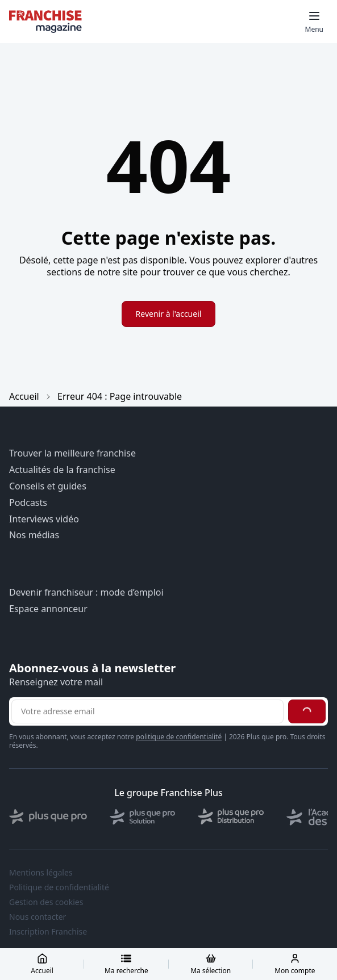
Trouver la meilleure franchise (72, 453)
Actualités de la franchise (62, 470)
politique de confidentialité (179, 737)
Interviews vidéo (44, 519)
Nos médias (34, 535)
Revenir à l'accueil (169, 314)
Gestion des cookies (46, 902)
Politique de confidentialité (59, 887)
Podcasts (28, 503)
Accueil (24, 396)
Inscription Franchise (48, 932)
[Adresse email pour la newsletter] (147, 711)
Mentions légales (41, 873)
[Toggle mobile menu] (314, 22)
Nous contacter (38, 917)
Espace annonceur (48, 609)
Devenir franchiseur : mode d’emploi (86, 592)
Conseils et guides (48, 486)
